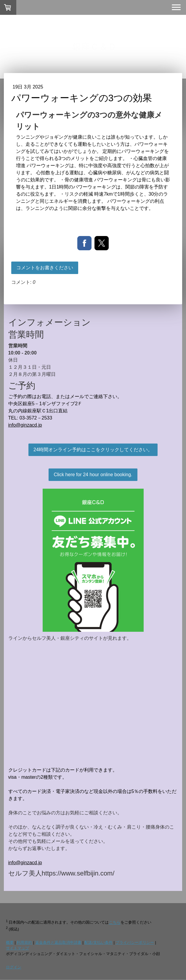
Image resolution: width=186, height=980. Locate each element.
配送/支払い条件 (98, 942)
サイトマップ (17, 948)
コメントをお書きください (45, 268)
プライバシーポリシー (135, 942)
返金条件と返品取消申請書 (58, 942)
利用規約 (24, 942)
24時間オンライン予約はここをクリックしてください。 (93, 450)
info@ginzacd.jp (25, 425)
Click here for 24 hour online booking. (93, 475)
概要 (10, 942)
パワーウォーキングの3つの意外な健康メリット (89, 121)
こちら (115, 923)
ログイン (14, 967)
